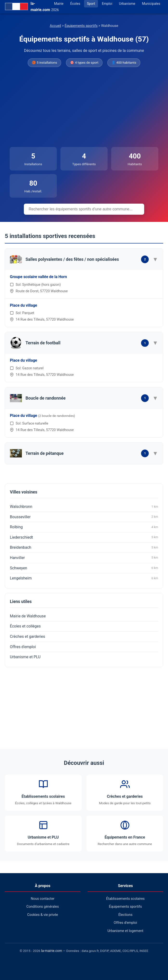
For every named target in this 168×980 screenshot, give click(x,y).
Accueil (55, 26)
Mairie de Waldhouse (28, 616)
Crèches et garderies (27, 636)
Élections (126, 915)
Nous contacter (43, 899)
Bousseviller (84, 517)
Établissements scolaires (125, 899)
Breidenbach (84, 548)
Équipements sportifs (81, 26)
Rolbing (84, 527)
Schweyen (84, 568)
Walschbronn (84, 507)
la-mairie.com (52, 951)
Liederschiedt (84, 537)
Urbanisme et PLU (25, 657)
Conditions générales (43, 907)
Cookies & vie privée (43, 915)
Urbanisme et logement (125, 931)
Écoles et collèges (25, 626)
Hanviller (84, 558)
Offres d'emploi (23, 647)
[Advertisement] (84, 107)
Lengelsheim (84, 578)
